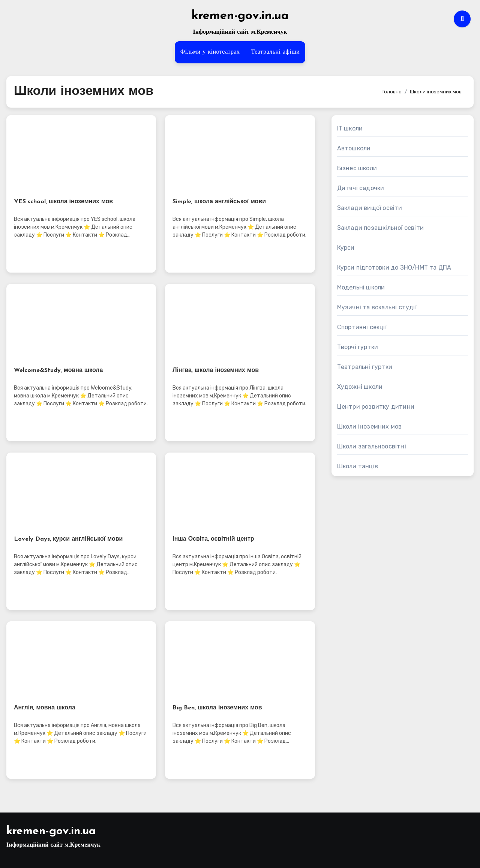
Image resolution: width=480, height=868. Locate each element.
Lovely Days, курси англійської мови (68, 539)
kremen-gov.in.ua (240, 16)
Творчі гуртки (358, 347)
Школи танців (358, 466)
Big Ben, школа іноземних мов (217, 708)
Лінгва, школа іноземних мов (216, 370)
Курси (346, 248)
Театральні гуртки (365, 367)
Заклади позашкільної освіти (380, 228)
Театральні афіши (276, 52)
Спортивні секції (362, 327)
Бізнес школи (357, 168)
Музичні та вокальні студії (377, 307)
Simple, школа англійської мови (219, 202)
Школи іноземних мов (370, 427)
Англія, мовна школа (45, 708)
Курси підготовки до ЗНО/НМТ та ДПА (394, 268)
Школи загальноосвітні (372, 446)
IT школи (350, 128)
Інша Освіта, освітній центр (213, 539)
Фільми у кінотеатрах (210, 52)
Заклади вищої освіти (370, 208)
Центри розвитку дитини (376, 407)
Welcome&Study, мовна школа (58, 370)
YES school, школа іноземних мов (63, 202)
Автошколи (354, 148)
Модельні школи (361, 287)
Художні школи (360, 387)
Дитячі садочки (361, 188)
